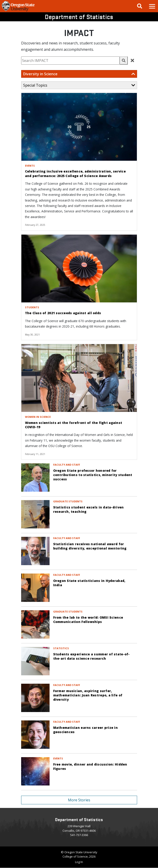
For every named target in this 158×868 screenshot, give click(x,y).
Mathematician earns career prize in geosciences (86, 730)
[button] (152, 6)
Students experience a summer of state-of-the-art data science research (92, 656)
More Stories (79, 800)
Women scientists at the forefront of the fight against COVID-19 (74, 425)
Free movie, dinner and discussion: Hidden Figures (90, 766)
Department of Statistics (79, 17)
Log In (79, 862)
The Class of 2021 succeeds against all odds (63, 313)
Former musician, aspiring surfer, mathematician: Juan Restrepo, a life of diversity (88, 695)
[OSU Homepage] (18, 11)
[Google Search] (140, 6)
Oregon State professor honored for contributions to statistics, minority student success (93, 475)
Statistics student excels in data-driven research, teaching (89, 509)
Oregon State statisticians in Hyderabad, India (89, 583)
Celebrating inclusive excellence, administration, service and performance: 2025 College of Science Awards (75, 173)
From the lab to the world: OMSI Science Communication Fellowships (88, 620)
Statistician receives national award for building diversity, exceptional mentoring (90, 546)
